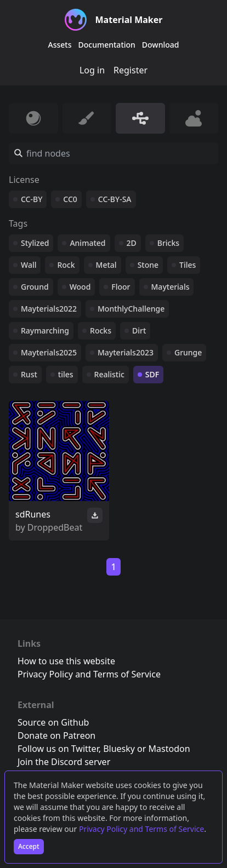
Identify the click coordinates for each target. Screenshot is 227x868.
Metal (106, 265)
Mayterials (171, 287)
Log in (92, 70)
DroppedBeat (55, 527)
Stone (148, 265)
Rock (66, 265)
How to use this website (66, 661)
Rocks (101, 330)
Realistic (109, 374)
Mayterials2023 (126, 352)
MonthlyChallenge (131, 309)
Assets (60, 45)
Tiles (188, 265)
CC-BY (32, 199)
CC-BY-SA (115, 199)
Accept (29, 846)
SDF (152, 374)
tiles (66, 374)
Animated (87, 243)
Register (130, 70)
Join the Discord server (64, 762)
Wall (29, 265)
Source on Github (53, 722)
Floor (121, 287)
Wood (80, 287)
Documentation (107, 45)
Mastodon (169, 749)
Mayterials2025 (49, 352)
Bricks (168, 243)
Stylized (35, 243)
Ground (35, 287)
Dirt (139, 330)
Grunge (188, 352)
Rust (29, 374)
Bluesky (119, 749)
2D (132, 243)
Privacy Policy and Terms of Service (141, 829)
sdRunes (33, 514)
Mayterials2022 (49, 309)
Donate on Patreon (56, 735)
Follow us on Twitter (58, 749)
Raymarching (45, 330)
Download (161, 45)
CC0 (70, 199)
